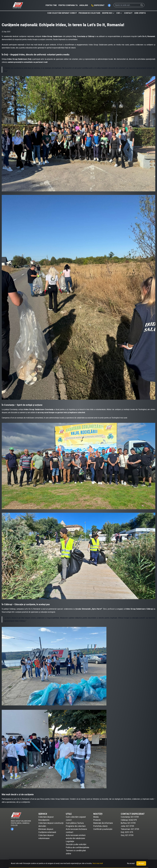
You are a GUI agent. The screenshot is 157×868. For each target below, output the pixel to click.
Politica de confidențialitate (78, 847)
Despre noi (108, 13)
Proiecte (97, 820)
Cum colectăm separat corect (62, 13)
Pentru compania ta (68, 5)
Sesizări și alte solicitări (76, 844)
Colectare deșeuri (46, 817)
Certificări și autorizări (103, 829)
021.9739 (135, 817)
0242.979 (133, 820)
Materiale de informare (103, 823)
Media (96, 817)
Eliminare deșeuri (46, 829)
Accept (141, 863)
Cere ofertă (140, 13)
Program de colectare (89, 13)
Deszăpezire (44, 820)
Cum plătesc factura (75, 823)
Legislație (70, 841)
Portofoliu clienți (100, 826)
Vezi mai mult (98, 863)
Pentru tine (51, 5)
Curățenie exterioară (47, 832)
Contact (128, 13)
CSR (119, 13)
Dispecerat (99, 5)
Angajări (84, 5)
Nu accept (131, 863)
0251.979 (129, 832)
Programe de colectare (76, 826)
